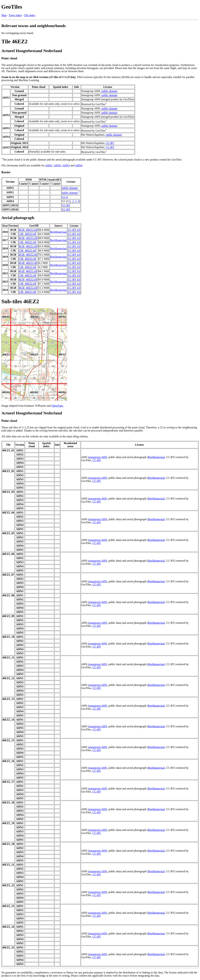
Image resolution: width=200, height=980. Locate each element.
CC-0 (65, 197)
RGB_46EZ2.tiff (28, 230)
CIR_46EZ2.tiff (28, 234)
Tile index (30, 15)
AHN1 (49, 165)
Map (4, 15)
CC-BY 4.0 (74, 230)
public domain (109, 91)
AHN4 (79, 165)
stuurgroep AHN (98, 457)
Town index (15, 15)
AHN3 (66, 165)
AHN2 (57, 165)
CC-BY (110, 143)
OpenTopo (57, 406)
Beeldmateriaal (58, 232)
